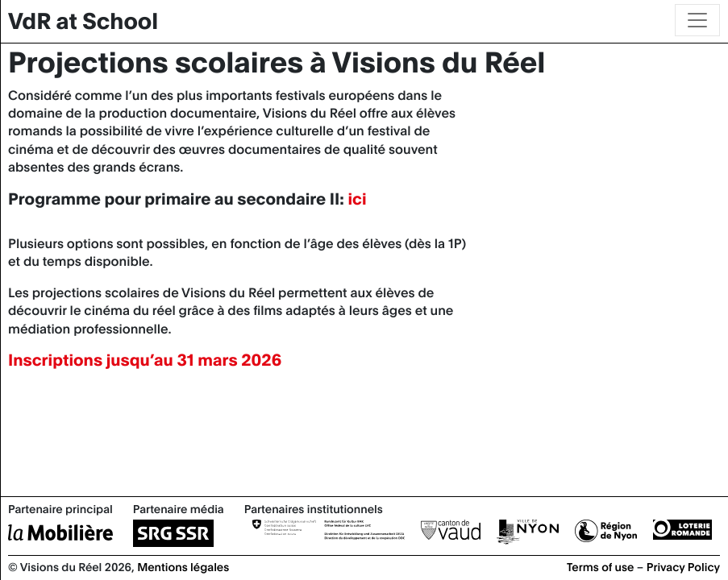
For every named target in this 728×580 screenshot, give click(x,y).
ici (357, 199)
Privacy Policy (683, 566)
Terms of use (601, 566)
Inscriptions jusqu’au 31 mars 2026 (145, 360)
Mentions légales (183, 566)
